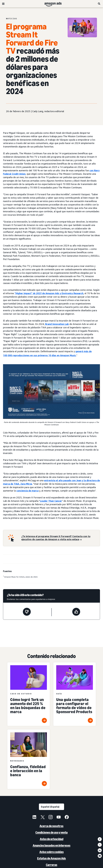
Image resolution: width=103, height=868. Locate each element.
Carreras (52, 865)
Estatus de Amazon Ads (51, 858)
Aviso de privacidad (52, 839)
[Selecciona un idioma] (51, 807)
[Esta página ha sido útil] (76, 612)
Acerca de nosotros (51, 826)
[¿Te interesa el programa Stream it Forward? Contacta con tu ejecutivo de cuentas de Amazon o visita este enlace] (59, 538)
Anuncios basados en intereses (52, 845)
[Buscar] (99, 4)
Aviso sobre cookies (52, 852)
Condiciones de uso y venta (51, 832)
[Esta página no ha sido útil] (27, 612)
